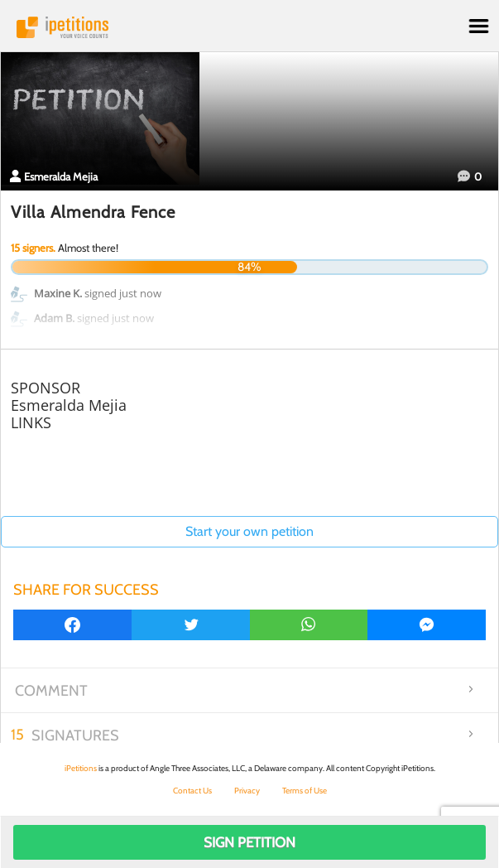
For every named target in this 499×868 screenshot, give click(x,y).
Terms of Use (305, 791)
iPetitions (249, 27)
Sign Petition (249, 842)
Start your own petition (249, 531)
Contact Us (192, 791)
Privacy (247, 791)
